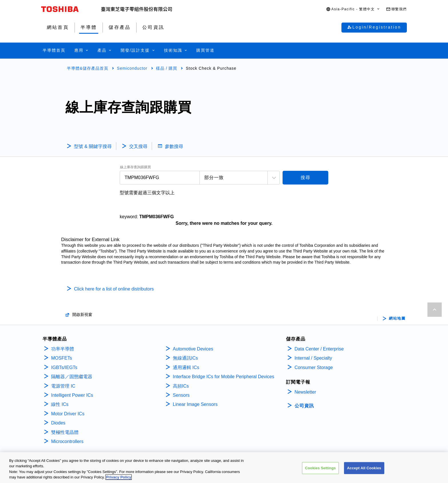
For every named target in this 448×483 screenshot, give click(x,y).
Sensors (181, 395)
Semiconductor (132, 68)
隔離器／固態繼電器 (72, 377)
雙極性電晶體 (65, 432)
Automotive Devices (193, 349)
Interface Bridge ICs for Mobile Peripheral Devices (224, 377)
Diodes (58, 423)
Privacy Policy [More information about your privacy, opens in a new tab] (119, 478)
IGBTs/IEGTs (64, 367)
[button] (353, 9)
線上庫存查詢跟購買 (135, 167)
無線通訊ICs (185, 358)
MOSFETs (62, 358)
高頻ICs (181, 386)
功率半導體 (63, 349)
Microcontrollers (67, 441)
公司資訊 (304, 406)
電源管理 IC (63, 386)
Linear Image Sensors (195, 404)
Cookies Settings (321, 469)
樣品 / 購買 (167, 68)
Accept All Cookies (364, 469)
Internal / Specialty (313, 358)
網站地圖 (397, 318)
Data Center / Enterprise (319, 349)
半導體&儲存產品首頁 (88, 68)
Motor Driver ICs (68, 414)
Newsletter (305, 392)
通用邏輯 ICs (186, 367)
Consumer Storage (314, 367)
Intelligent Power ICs (72, 395)
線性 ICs (60, 404)
